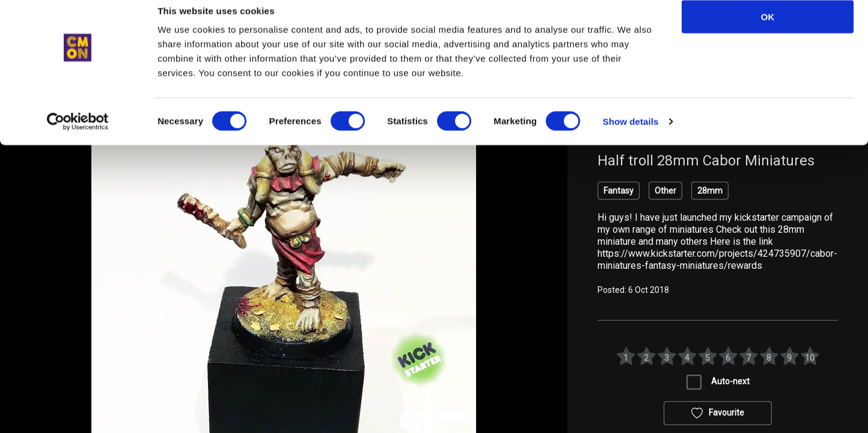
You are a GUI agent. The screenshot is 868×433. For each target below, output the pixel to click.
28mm (710, 191)
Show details (631, 136)
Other (665, 191)
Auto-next (730, 381)
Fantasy (619, 191)
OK (768, 31)
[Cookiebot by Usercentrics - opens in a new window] (78, 136)
